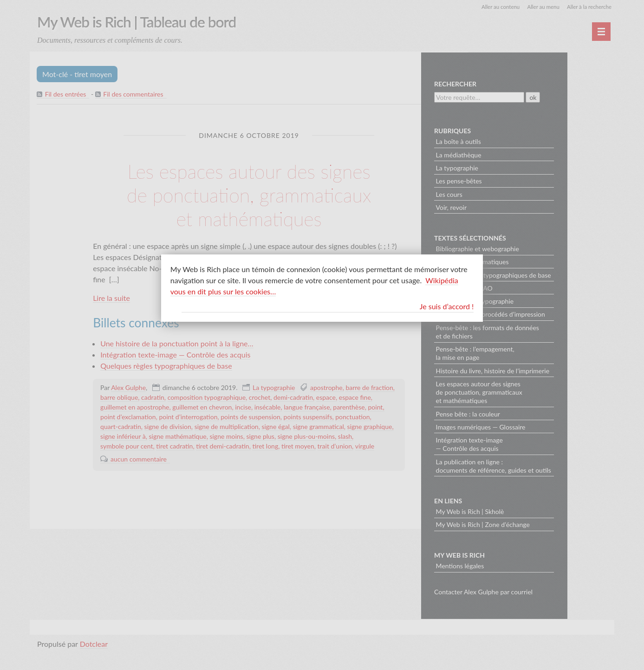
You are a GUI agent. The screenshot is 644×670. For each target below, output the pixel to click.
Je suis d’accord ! (447, 306)
